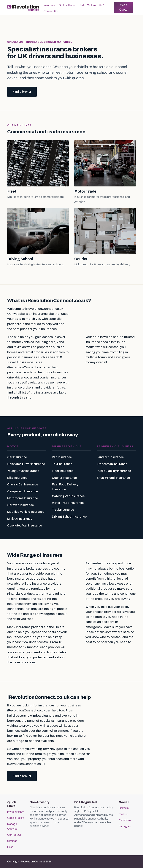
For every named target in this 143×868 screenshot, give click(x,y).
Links (10, 847)
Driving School (20, 259)
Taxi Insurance (62, 464)
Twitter (123, 814)
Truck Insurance (63, 510)
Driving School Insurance (69, 517)
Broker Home (67, 5)
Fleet (12, 191)
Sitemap (12, 841)
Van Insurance (62, 457)
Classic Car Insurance (23, 484)
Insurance (50, 5)
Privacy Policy (15, 812)
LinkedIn (124, 808)
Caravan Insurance (20, 505)
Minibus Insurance (20, 519)
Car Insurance (17, 457)
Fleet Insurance (63, 471)
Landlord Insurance (110, 457)
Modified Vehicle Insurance (26, 512)
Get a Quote (123, 7)
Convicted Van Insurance (25, 525)
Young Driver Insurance (23, 471)
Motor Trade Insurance (68, 503)
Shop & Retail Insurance (113, 478)
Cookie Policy (16, 818)
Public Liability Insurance (114, 471)
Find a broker (22, 92)
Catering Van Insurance (68, 496)
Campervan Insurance (23, 491)
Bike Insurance (17, 478)
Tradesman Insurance (112, 464)
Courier (81, 259)
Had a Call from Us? (91, 5)
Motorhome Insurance (23, 498)
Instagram (125, 826)
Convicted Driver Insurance (26, 464)
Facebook (125, 820)
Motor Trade (85, 191)
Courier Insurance (64, 478)
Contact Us (51, 11)
